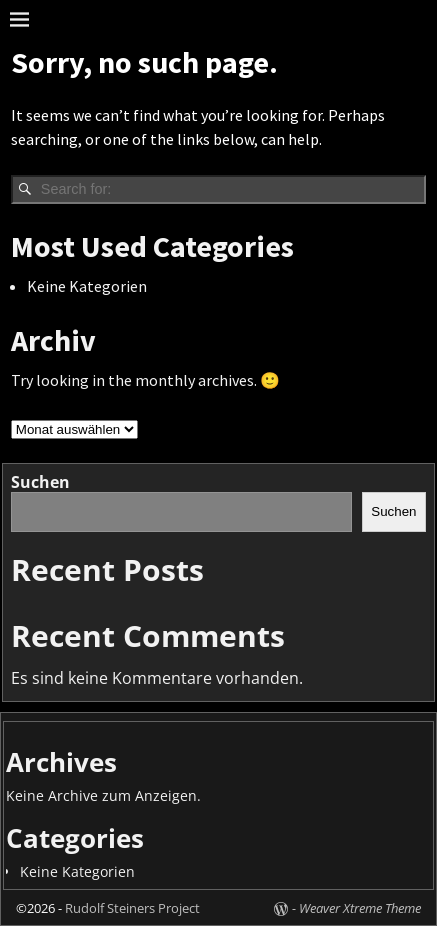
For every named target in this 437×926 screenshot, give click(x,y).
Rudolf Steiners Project (132, 908)
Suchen (40, 482)
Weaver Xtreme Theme (360, 908)
